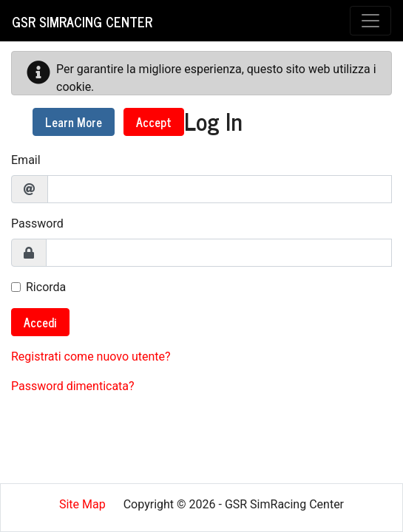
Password (37, 224)
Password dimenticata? (73, 386)
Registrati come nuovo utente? (91, 357)
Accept (154, 122)
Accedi (40, 322)
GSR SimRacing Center (82, 21)
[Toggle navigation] (370, 21)
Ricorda (46, 287)
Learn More (74, 122)
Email (26, 160)
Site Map (82, 504)
